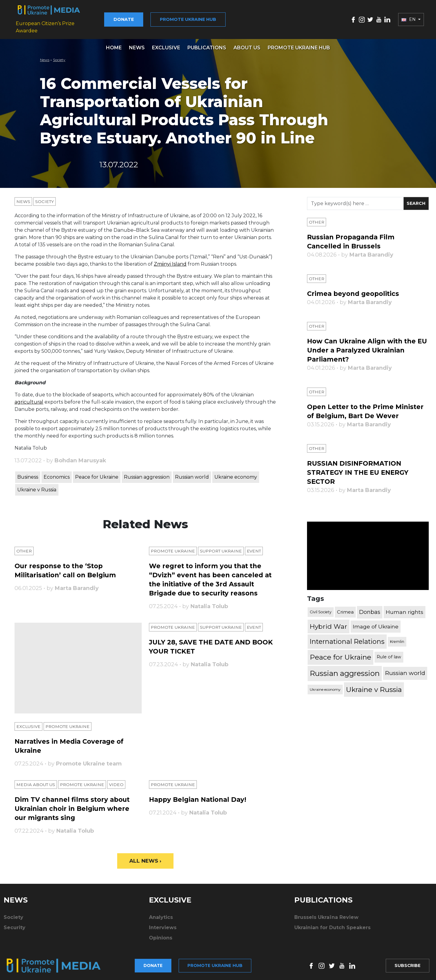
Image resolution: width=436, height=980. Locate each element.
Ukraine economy (236, 473)
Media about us (36, 781)
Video (119, 781)
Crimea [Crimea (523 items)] (345, 608)
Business (28, 473)
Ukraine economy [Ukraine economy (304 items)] (325, 685)
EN (409, 17)
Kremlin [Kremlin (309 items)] (397, 637)
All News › (145, 857)
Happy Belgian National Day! (200, 796)
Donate (132, 17)
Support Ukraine (223, 547)
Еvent (258, 547)
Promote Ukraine (174, 547)
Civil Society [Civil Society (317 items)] (321, 608)
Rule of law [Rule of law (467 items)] (389, 653)
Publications (207, 43)
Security (15, 924)
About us (247, 43)
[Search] (355, 199)
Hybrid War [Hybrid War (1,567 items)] (329, 622)
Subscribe (407, 958)
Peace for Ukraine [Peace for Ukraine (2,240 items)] (340, 653)
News (137, 43)
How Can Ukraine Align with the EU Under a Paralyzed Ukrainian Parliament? (364, 346)
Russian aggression (147, 473)
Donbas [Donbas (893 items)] (370, 608)
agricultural (29, 398)
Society (59, 56)
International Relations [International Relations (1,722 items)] (347, 637)
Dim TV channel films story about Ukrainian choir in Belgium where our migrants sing (74, 805)
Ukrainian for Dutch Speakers (332, 924)
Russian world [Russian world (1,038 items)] (405, 669)
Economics (57, 473)
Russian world (192, 473)
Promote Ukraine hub (196, 17)
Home (114, 43)
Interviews (163, 924)
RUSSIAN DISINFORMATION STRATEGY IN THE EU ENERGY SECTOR (360, 468)
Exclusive (166, 43)
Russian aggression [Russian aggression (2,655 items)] (345, 669)
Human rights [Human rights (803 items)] (405, 608)
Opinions (161, 935)
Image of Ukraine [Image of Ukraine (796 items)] (376, 622)
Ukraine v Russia (37, 485)
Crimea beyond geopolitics (355, 289)
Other (24, 547)
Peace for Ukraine (97, 473)
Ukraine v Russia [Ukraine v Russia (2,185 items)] (374, 685)
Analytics (161, 914)
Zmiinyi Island (170, 260)
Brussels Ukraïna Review (326, 914)
